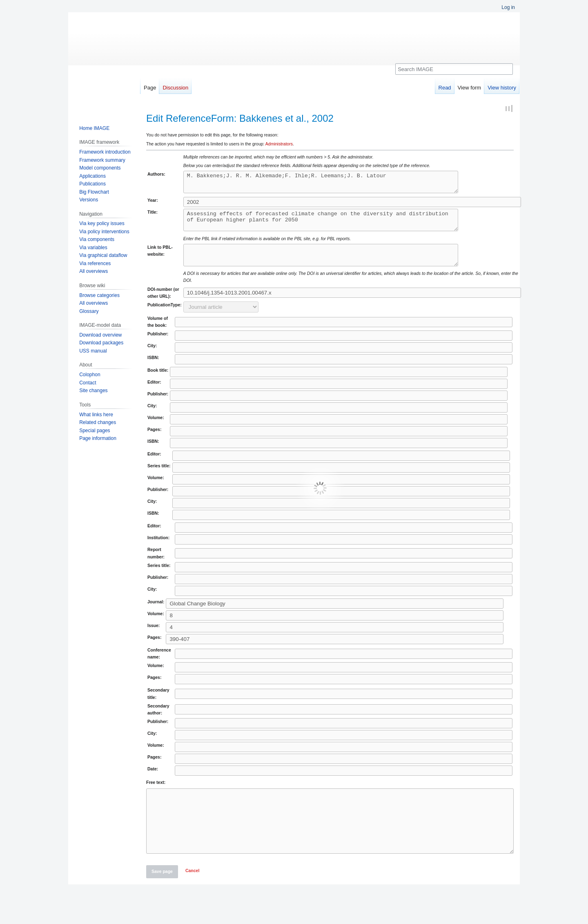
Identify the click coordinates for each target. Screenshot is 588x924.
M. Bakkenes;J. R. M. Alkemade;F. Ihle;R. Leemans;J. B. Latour (337, 184)
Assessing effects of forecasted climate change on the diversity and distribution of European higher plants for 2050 (337, 225)
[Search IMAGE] (454, 69)
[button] (192, 895)
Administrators (279, 144)
